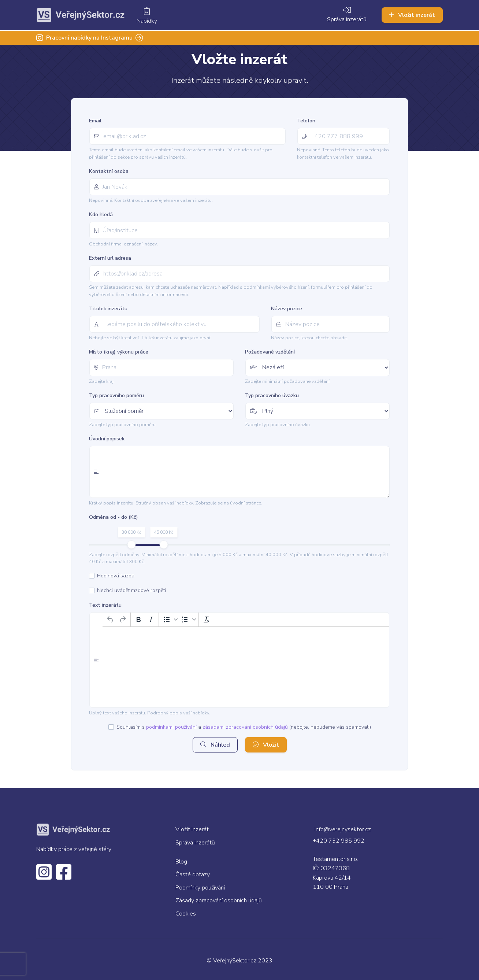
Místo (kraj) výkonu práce (119, 352)
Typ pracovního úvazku (272, 395)
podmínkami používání (171, 727)
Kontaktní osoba (109, 171)
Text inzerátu (105, 605)
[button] (170, 620)
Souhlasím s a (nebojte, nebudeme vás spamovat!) (244, 727)
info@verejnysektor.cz (343, 829)
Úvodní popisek (107, 439)
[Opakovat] (123, 620)
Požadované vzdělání (270, 352)
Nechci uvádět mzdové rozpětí (131, 591)
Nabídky (147, 16)
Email (95, 121)
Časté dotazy (193, 874)
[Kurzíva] (151, 620)
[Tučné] (138, 620)
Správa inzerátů (347, 15)
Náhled (215, 745)
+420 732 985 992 (339, 841)
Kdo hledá (101, 215)
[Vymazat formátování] (207, 620)
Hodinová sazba (116, 576)
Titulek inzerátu (108, 309)
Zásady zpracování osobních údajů (219, 901)
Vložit (266, 745)
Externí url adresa (110, 258)
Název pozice (287, 309)
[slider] (131, 545)
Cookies (186, 914)
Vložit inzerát (412, 15)
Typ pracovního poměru (116, 395)
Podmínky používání (200, 888)
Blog (181, 862)
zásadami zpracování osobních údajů (245, 727)
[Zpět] (110, 620)
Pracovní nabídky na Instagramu (90, 38)
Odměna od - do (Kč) (114, 517)
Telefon (306, 121)
